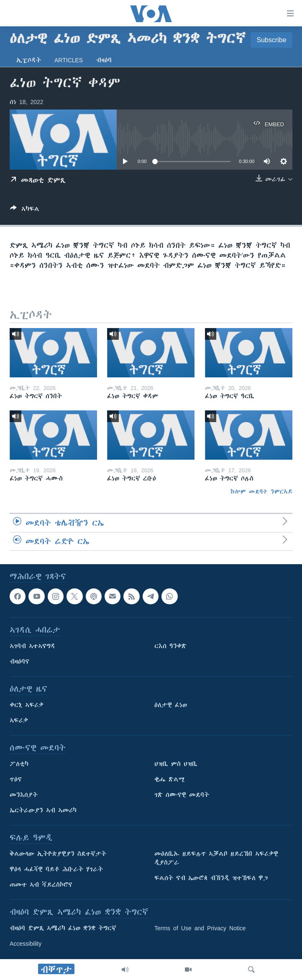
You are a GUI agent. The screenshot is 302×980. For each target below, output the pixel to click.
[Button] (25, 210)
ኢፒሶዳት (29, 60)
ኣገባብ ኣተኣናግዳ (32, 646)
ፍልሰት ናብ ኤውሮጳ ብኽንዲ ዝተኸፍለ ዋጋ (211, 878)
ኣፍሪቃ (19, 720)
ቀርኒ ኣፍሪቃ (27, 705)
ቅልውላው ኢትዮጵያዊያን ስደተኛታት (58, 854)
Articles (69, 60)
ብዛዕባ (104, 60)
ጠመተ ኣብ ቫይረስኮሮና (41, 885)
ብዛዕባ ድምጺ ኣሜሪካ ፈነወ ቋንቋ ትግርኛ (63, 928)
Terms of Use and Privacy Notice (200, 928)
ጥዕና (16, 779)
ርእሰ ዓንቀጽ (170, 646)
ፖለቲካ (19, 764)
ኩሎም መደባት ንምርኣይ (261, 491)
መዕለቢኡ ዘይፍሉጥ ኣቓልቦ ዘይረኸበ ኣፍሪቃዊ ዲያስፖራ (216, 858)
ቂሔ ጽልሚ (170, 779)
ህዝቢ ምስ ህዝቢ (176, 764)
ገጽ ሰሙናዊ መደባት (182, 795)
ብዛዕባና (19, 662)
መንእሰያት (24, 795)
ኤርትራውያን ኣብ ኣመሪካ (43, 810)
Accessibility (26, 944)
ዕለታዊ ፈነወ (171, 705)
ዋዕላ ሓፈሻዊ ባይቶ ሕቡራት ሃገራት (56, 869)
